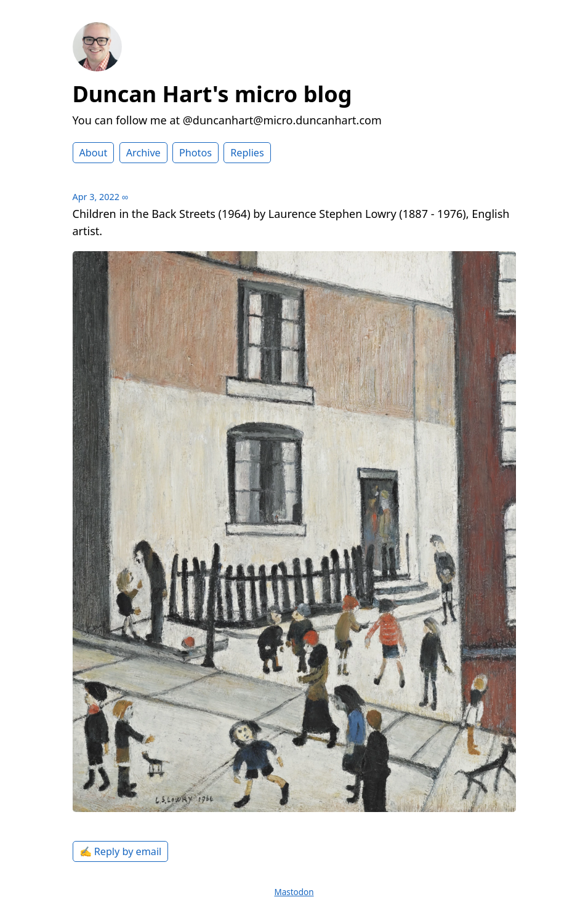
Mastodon (294, 892)
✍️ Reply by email (121, 851)
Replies (247, 153)
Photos (195, 153)
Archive (143, 153)
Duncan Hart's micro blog (212, 94)
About (94, 153)
